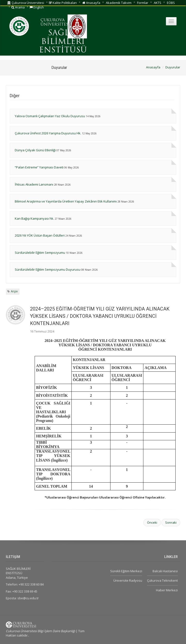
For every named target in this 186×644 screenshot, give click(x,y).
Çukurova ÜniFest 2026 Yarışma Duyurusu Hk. (48, 133)
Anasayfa (91, 3)
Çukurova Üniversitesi (26, 3)
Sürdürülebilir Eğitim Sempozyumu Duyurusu (48, 269)
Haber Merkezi (167, 590)
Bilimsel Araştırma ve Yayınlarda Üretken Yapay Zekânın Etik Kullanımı (66, 201)
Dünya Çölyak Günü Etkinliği (35, 150)
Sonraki (171, 522)
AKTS (158, 3)
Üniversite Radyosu (128, 580)
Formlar (143, 3)
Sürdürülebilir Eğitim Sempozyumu (40, 253)
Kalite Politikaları (63, 3)
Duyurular (173, 67)
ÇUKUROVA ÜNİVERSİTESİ (55, 22)
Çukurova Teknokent (162, 580)
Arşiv (14, 291)
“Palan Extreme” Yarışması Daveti (39, 167)
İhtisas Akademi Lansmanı (34, 184)
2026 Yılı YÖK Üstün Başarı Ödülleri (40, 235)
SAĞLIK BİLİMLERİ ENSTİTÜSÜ (63, 42)
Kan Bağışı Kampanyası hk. (34, 218)
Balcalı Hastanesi (165, 571)
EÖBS (171, 3)
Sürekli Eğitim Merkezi (126, 571)
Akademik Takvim (119, 3)
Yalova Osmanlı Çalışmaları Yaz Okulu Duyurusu (50, 116)
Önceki (152, 522)
